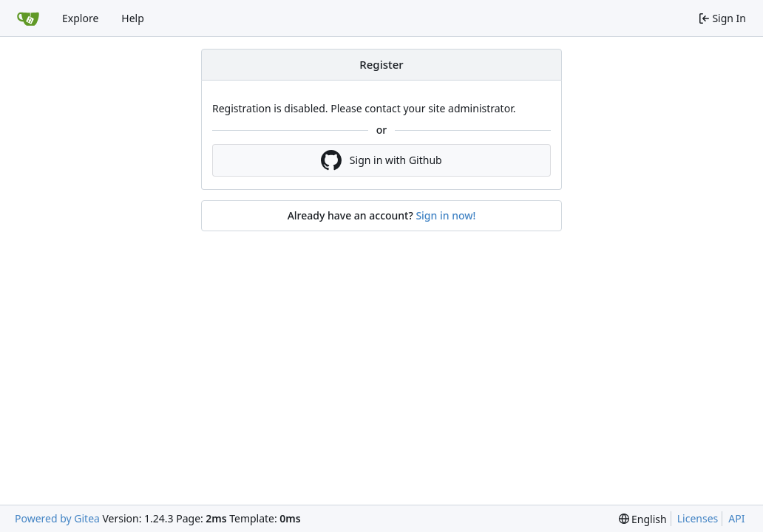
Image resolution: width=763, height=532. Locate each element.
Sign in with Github (381, 160)
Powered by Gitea (57, 518)
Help (133, 18)
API (736, 518)
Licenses (698, 518)
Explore (80, 18)
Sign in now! (445, 215)
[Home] (28, 18)
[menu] (643, 519)
